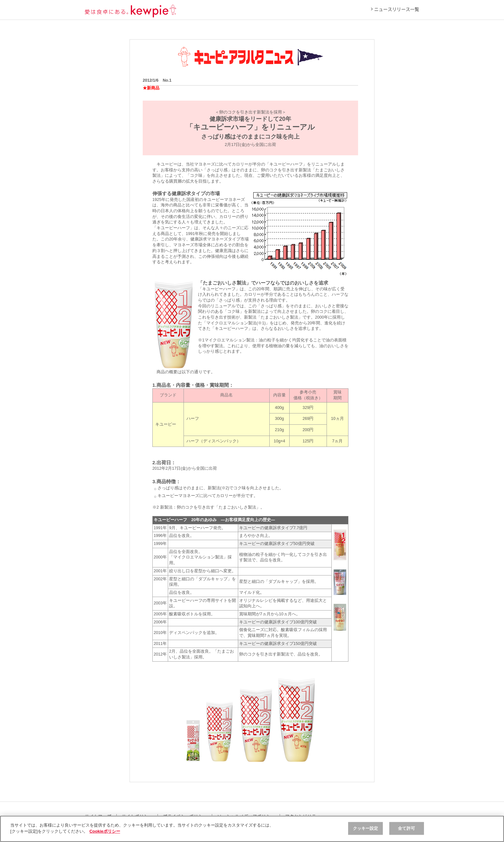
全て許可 (406, 828)
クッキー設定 (366, 828)
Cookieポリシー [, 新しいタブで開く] (105, 831)
